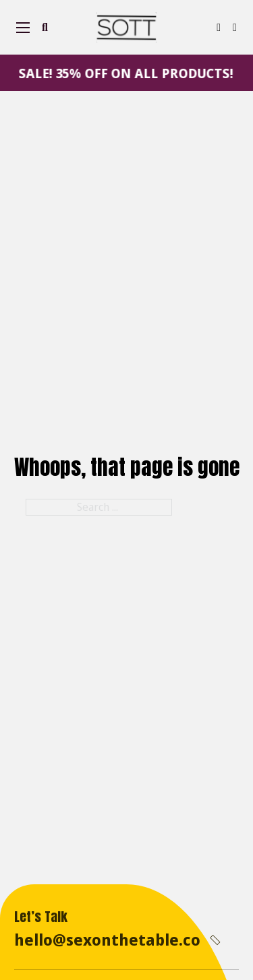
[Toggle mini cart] (235, 28)
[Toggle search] (45, 28)
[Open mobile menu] (23, 28)
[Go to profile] (219, 27)
